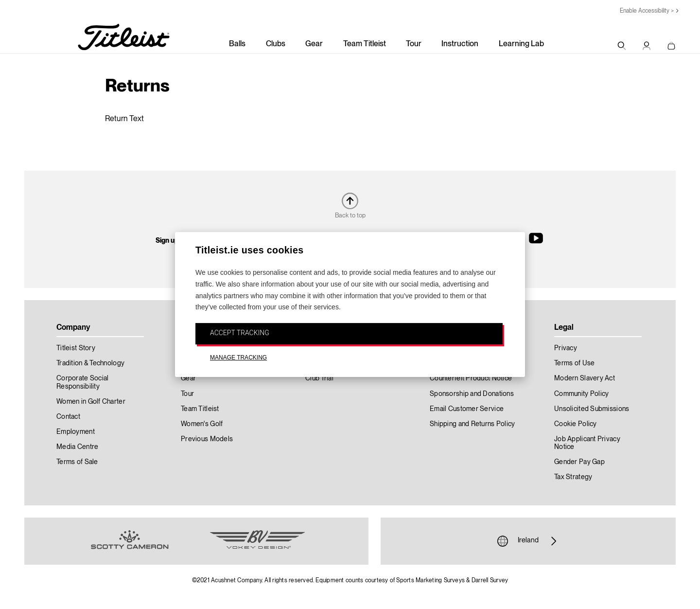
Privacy (566, 348)
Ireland (528, 541)
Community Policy (581, 394)
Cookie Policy (576, 424)
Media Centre (77, 447)
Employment (76, 432)
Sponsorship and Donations (472, 394)
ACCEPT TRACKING (240, 333)
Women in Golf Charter (91, 402)
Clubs (276, 44)
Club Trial (319, 378)
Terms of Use (574, 363)
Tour (414, 44)
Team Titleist (365, 44)
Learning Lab (521, 44)
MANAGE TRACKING (238, 358)
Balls (237, 44)
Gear (314, 44)
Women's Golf (202, 424)
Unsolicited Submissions (592, 409)
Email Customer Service (467, 409)
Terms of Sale (77, 462)
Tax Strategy (573, 477)
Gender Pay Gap (579, 462)
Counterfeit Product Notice (471, 378)
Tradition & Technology (90, 363)
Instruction (460, 44)
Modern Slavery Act (585, 378)
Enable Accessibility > (647, 11)
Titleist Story (76, 348)
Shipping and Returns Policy (472, 424)
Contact (68, 417)
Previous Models (207, 439)
